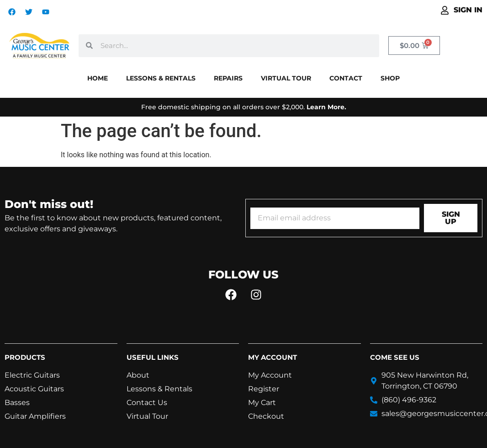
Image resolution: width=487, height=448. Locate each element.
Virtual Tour (286, 78)
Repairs (228, 78)
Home (98, 78)
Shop (390, 78)
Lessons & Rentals (161, 78)
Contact (346, 78)
